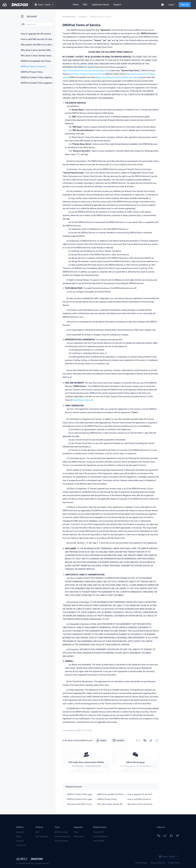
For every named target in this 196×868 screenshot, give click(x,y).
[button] (151, 740)
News (19, 836)
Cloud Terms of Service (82, 400)
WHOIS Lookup (61, 832)
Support (117, 5)
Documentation (69, 17)
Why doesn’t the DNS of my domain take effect (87, 804)
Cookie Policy (174, 863)
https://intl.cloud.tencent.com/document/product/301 (85, 71)
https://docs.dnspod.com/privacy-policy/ (86, 74)
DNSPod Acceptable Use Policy (111, 794)
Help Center (79, 836)
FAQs (76, 832)
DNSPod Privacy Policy (107, 799)
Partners (20, 841)
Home (76, 5)
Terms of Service (158, 863)
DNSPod (20, 5)
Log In (171, 5)
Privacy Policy (141, 863)
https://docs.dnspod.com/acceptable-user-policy (117, 77)
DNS (85, 5)
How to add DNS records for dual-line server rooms (149, 799)
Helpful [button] (103, 740)
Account (83, 17)
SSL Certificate (42, 836)
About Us (20, 832)
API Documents (61, 841)
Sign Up (185, 5)
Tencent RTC (98, 832)
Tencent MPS (99, 841)
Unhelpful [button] (120, 740)
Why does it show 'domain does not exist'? (145, 804)
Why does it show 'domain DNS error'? (113, 804)
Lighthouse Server (100, 5)
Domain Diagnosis (62, 836)
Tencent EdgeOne (100, 836)
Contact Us (21, 845)
